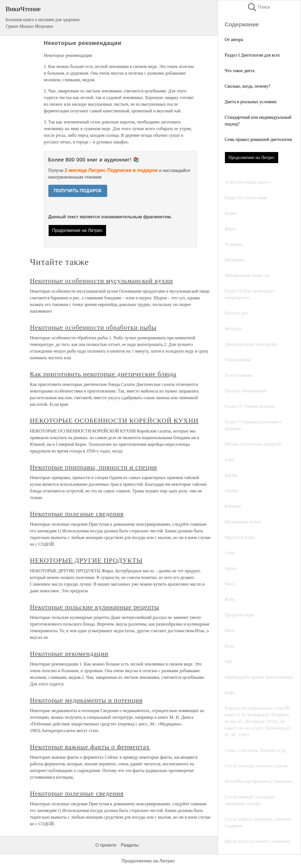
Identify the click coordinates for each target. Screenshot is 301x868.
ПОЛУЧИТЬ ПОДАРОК (78, 191)
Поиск (259, 7)
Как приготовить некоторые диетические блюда (103, 374)
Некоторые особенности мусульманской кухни (101, 281)
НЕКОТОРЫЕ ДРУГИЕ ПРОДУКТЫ (86, 560)
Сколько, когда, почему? (247, 86)
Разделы (130, 845)
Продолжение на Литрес (252, 157)
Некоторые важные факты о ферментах (90, 747)
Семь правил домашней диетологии (258, 139)
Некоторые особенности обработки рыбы (93, 327)
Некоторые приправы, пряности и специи (94, 467)
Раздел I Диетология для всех (252, 55)
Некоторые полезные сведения (77, 514)
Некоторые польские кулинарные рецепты (95, 607)
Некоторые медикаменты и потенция (86, 700)
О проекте (106, 845)
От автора (234, 40)
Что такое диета (240, 71)
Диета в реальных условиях (251, 102)
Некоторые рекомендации (69, 654)
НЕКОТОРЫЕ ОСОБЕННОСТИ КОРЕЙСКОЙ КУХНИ (114, 421)
